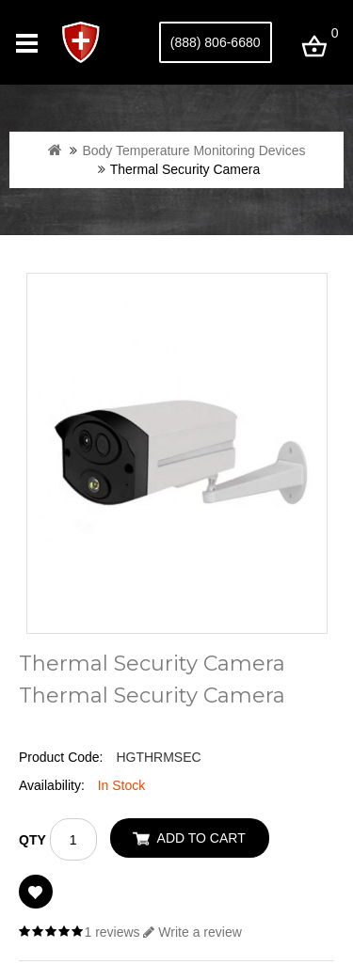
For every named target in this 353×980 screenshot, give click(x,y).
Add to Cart (201, 838)
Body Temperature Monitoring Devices (193, 150)
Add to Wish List (36, 892)
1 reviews (112, 932)
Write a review (192, 932)
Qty (32, 840)
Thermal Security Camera (185, 169)
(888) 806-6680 (216, 42)
